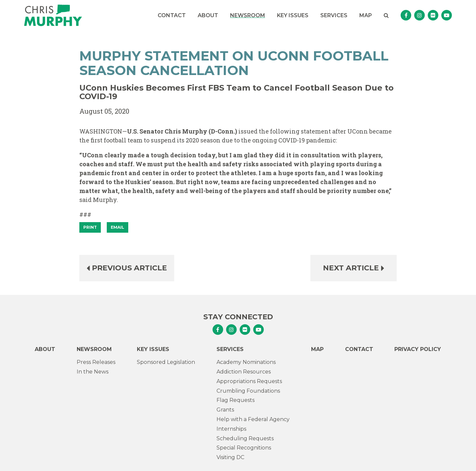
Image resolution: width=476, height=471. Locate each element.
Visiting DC (230, 457)
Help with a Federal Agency (253, 419)
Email (118, 227)
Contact (172, 15)
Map (366, 15)
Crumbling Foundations (248, 391)
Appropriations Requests (249, 381)
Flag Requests (236, 400)
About (208, 15)
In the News (93, 372)
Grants (225, 410)
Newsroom (248, 15)
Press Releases (96, 362)
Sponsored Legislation (166, 362)
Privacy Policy (418, 349)
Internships (231, 429)
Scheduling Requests (245, 438)
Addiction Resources (244, 372)
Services (334, 15)
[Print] (90, 227)
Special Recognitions (244, 448)
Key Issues (293, 15)
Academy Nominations (246, 362)
